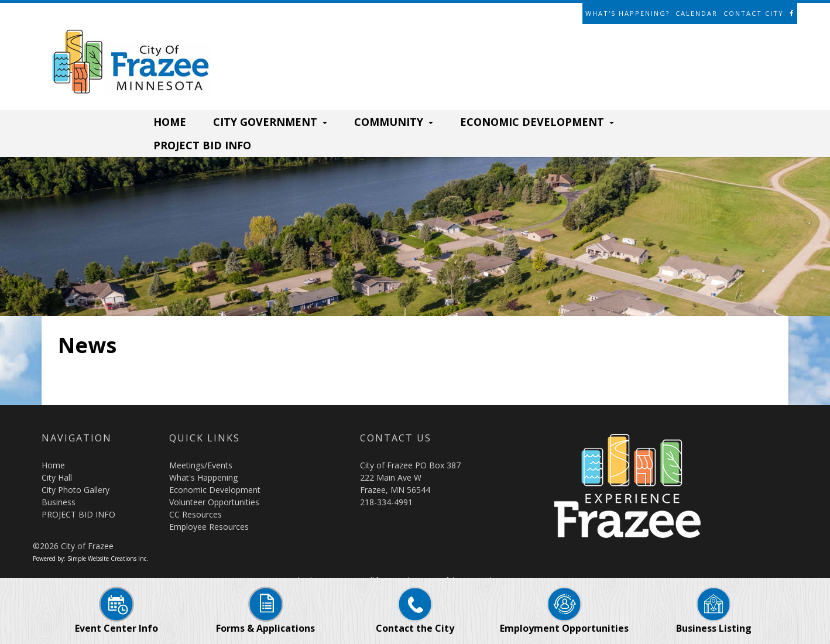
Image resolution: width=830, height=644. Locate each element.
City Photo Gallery (76, 490)
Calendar (697, 13)
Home (53, 465)
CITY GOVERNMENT (270, 122)
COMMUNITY (394, 122)
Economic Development (215, 490)
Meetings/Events (201, 465)
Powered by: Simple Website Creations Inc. (90, 559)
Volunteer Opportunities (214, 502)
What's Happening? (627, 13)
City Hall (57, 477)
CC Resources (196, 514)
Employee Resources (209, 527)
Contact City (754, 13)
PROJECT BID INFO (202, 145)
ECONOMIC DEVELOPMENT (537, 122)
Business (59, 502)
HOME (170, 122)
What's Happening (203, 477)
